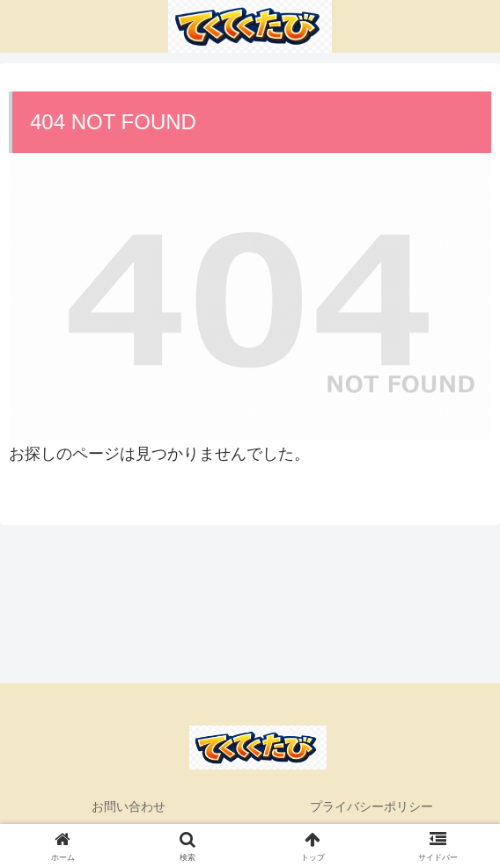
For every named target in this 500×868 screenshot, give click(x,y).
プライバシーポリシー (371, 806)
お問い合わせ (129, 806)
